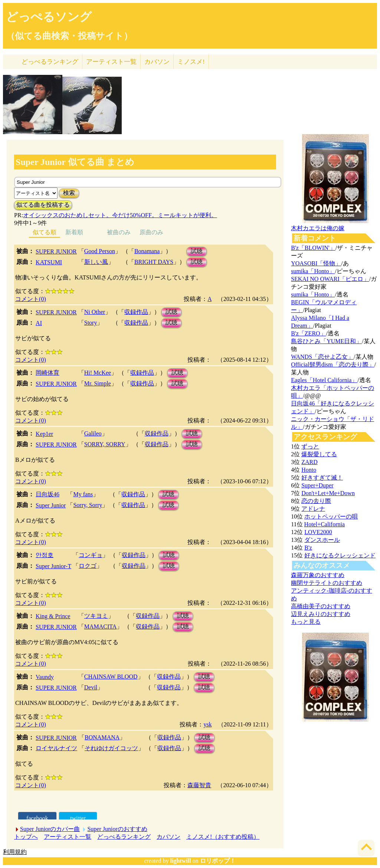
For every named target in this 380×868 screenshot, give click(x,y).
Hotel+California (325, 524)
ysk (207, 724)
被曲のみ (119, 232)
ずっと (310, 446)
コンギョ (91, 555)
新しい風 (96, 262)
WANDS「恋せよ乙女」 (322, 357)
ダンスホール (322, 540)
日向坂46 (47, 494)
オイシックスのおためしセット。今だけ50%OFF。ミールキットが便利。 (120, 215)
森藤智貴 (199, 785)
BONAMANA (102, 737)
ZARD (309, 462)
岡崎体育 (47, 373)
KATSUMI (49, 262)
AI (39, 323)
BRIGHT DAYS (154, 262)
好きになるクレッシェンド (340, 555)
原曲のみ (151, 232)
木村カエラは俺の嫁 (318, 228)
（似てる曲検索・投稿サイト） (69, 36)
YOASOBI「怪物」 (316, 263)
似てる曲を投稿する (43, 205)
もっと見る (306, 622)
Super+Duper (317, 485)
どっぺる (50, 62)
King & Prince (53, 616)
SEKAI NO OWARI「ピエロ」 (330, 279)
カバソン (157, 62)
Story (91, 323)
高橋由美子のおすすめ (321, 606)
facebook (37, 818)
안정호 (45, 555)
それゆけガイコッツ (111, 748)
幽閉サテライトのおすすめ (327, 583)
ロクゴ (88, 566)
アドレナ (313, 509)
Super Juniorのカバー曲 (50, 829)
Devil (91, 687)
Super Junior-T (53, 566)
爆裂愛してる (319, 454)
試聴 (197, 251)
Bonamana (147, 251)
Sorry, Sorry (88, 505)
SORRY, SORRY (105, 444)
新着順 (74, 232)
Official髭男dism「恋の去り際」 (333, 365)
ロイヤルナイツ (56, 748)
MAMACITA (101, 627)
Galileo (93, 433)
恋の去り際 (316, 501)
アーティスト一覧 (68, 837)
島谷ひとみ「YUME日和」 (326, 341)
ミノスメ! (191, 62)
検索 (69, 193)
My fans (83, 494)
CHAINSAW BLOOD (111, 677)
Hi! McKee (98, 373)
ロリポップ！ (218, 861)
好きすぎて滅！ (322, 478)
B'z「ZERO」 (308, 333)
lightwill (181, 861)
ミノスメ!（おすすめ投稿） (223, 837)
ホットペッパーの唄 (331, 516)
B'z (308, 548)
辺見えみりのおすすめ (321, 614)
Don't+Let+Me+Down (328, 493)
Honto (309, 470)
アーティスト (111, 62)
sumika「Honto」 (313, 271)
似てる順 (45, 232)
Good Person (100, 251)
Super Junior (51, 505)
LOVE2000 (318, 532)
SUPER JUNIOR (56, 251)
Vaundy (45, 677)
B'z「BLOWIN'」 (313, 248)
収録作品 (136, 312)
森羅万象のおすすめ (318, 575)
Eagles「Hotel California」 (324, 380)
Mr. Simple (98, 383)
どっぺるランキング (124, 837)
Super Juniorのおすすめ (117, 829)
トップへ (26, 837)
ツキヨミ (96, 616)
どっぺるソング (49, 17)
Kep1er (44, 434)
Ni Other (95, 312)
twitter (78, 818)
